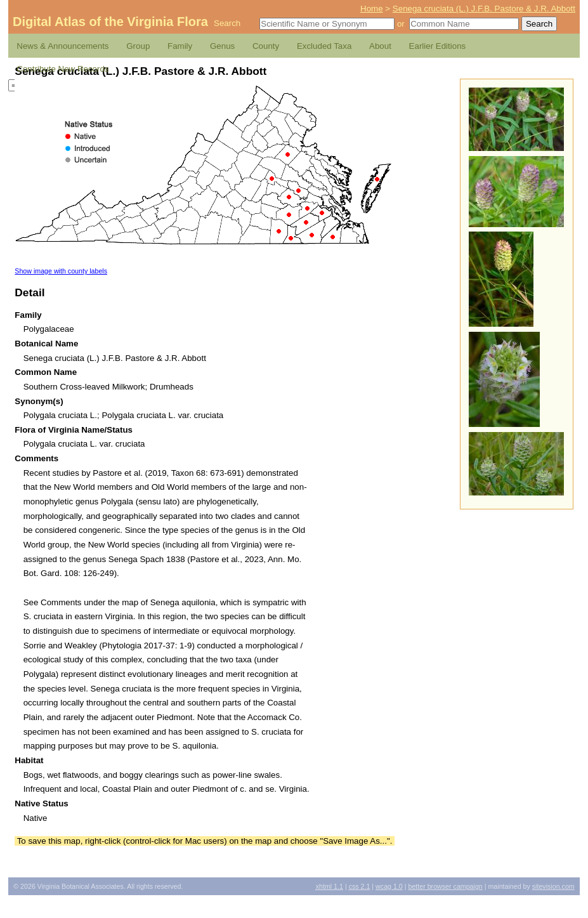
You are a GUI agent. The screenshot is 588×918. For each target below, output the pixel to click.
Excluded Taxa (324, 46)
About (380, 46)
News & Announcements (62, 46)
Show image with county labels (61, 271)
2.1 (360, 886)
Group (138, 46)
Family (180, 46)
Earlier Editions (438, 46)
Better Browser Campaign (445, 886)
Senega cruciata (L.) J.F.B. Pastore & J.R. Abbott (484, 9)
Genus (222, 46)
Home (372, 9)
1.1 (330, 886)
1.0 (389, 886)
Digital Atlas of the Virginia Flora (110, 22)
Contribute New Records (62, 69)
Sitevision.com (553, 886)
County (266, 46)
